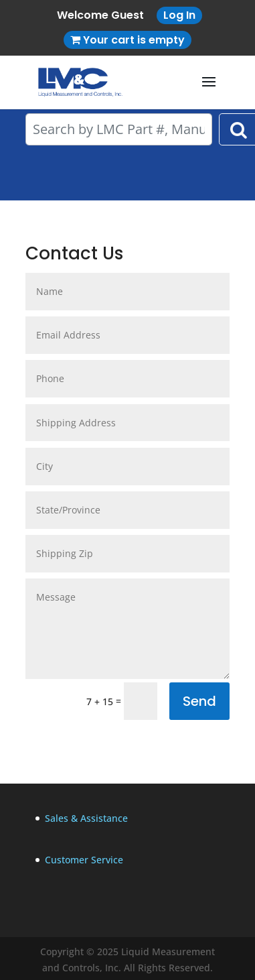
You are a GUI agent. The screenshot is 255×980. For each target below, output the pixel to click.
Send (199, 701)
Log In (179, 15)
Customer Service (84, 860)
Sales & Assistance (86, 818)
